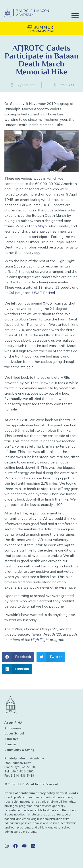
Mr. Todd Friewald (39, 383)
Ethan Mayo (37, 226)
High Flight (40, 640)
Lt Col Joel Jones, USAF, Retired (30, 293)
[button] (75, 9)
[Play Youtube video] (41, 151)
